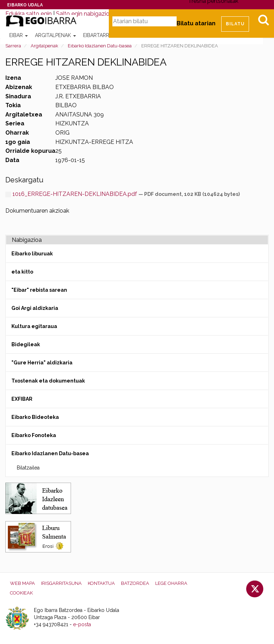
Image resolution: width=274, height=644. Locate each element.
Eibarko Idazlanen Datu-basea (100, 46)
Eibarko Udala (25, 5)
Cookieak (21, 593)
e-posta (82, 624)
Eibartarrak (102, 35)
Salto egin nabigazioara (87, 14)
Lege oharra (171, 583)
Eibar (19, 35)
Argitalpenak (55, 35)
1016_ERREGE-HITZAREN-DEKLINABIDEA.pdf (72, 194)
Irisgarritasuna (61, 583)
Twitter (255, 589)
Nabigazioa (27, 240)
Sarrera (13, 46)
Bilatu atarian (196, 23)
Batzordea (135, 583)
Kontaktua (101, 583)
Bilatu (263, 20)
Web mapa (22, 583)
